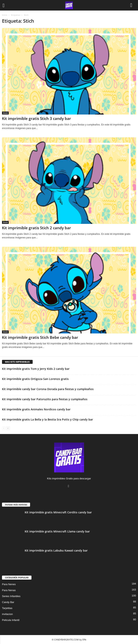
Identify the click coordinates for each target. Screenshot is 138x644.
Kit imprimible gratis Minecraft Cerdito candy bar (58, 512)
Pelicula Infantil (11, 620)
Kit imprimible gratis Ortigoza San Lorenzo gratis (35, 379)
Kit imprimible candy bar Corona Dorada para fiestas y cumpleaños (48, 389)
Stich (5, 113)
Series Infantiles (11, 596)
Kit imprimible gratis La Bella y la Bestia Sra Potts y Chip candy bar (47, 419)
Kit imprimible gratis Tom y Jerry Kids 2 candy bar (36, 369)
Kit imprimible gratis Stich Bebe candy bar (40, 337)
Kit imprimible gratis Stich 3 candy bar (36, 119)
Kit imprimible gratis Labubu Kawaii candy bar (56, 550)
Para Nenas (9, 590)
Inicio (5, 15)
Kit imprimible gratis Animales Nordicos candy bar (36, 409)
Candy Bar (8, 602)
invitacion (7, 614)
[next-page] (8, 428)
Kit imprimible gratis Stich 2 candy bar (36, 228)
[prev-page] (4, 428)
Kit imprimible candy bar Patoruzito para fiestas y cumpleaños (45, 399)
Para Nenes (9, 584)
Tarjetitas (7, 608)
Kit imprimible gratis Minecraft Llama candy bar (57, 531)
